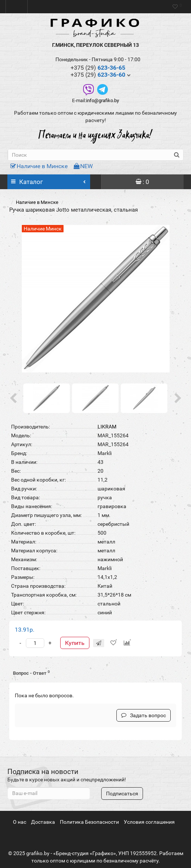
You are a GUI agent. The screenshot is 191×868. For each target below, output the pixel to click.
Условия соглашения (149, 822)
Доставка (43, 822)
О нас (20, 822)
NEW (83, 166)
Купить (75, 643)
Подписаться (122, 794)
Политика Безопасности (89, 822)
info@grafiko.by (103, 100)
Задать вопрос (144, 715)
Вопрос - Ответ (31, 673)
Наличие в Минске (39, 166)
